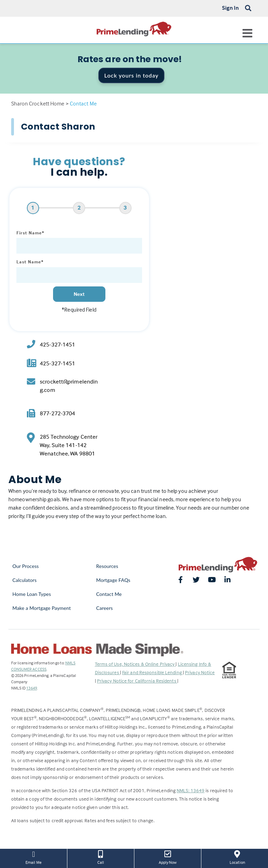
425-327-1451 (57, 345)
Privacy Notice (200, 672)
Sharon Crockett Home (38, 103)
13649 (32, 688)
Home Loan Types (32, 594)
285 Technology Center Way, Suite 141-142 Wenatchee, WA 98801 (69, 445)
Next (79, 294)
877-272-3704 (57, 413)
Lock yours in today (132, 75)
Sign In (230, 8)
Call (101, 857)
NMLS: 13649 (191, 790)
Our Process (26, 566)
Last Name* (30, 262)
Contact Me (109, 594)
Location (237, 857)
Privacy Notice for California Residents (137, 681)
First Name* (30, 233)
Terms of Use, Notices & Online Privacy (135, 664)
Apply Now (168, 857)
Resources (107, 566)
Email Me (33, 857)
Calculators (25, 580)
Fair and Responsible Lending (152, 672)
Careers (105, 608)
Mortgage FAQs (113, 580)
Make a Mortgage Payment (42, 608)
